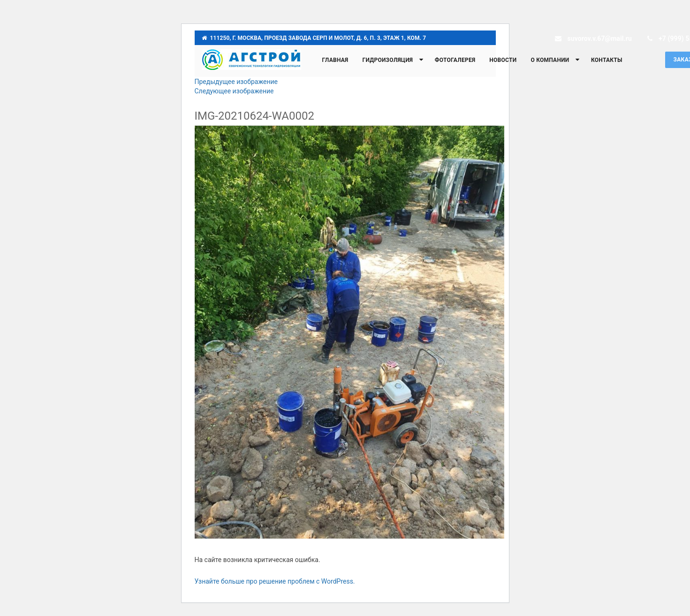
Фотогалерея (455, 60)
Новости (503, 60)
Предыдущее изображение (236, 82)
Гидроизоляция (387, 60)
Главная (335, 60)
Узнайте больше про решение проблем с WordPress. (275, 581)
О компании (550, 60)
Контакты (607, 60)
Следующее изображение (234, 91)
